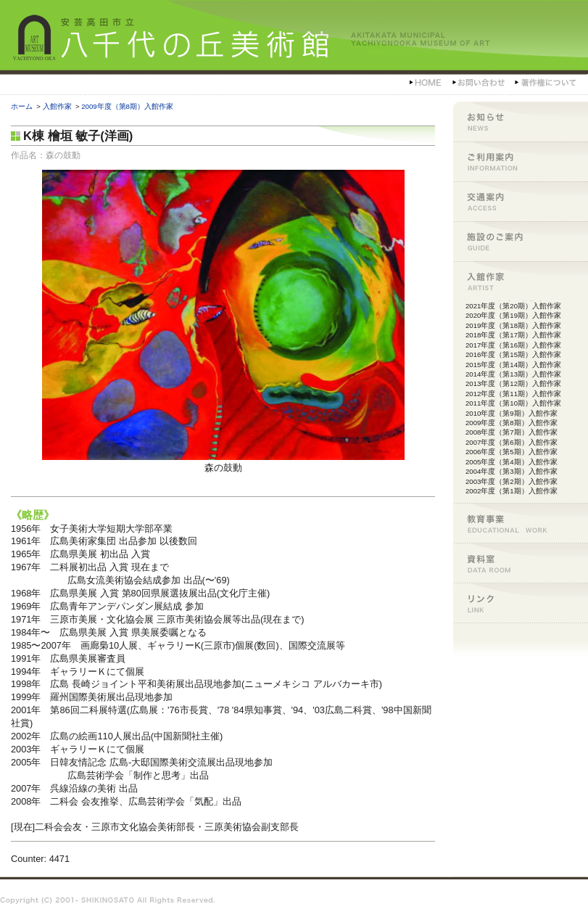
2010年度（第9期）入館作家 (512, 413)
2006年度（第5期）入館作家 (512, 452)
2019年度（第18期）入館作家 (513, 325)
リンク (521, 603)
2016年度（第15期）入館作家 (513, 354)
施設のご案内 (521, 241)
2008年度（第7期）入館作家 (512, 432)
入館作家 (57, 106)
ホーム (22, 106)
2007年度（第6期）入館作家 (512, 442)
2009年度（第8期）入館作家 (127, 106)
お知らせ (521, 122)
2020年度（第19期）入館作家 (513, 315)
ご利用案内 (521, 161)
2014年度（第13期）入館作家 (513, 374)
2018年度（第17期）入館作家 (513, 335)
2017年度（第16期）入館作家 (513, 345)
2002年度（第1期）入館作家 (512, 491)
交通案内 (521, 201)
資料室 (521, 563)
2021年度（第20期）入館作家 (513, 306)
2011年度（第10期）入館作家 (513, 403)
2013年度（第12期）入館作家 (513, 383)
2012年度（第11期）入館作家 (513, 394)
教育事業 (521, 523)
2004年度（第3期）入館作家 (512, 471)
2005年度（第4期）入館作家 (512, 462)
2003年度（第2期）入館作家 (512, 481)
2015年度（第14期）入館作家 (513, 365)
